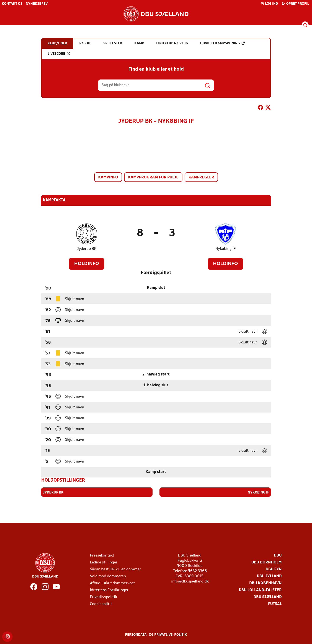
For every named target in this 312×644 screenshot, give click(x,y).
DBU (278, 555)
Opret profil (295, 4)
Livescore (59, 54)
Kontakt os (12, 4)
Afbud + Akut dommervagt (112, 583)
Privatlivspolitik (103, 597)
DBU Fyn (274, 569)
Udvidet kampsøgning (222, 43)
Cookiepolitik (101, 604)
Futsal (275, 604)
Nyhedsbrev (37, 4)
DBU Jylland (269, 576)
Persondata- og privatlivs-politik (156, 635)
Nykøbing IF (226, 249)
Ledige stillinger (104, 562)
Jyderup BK (87, 249)
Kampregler (201, 177)
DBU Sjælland (268, 597)
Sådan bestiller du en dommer (115, 569)
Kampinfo (108, 177)
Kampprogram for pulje (153, 177)
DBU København (265, 583)
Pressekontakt (102, 555)
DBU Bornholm (266, 562)
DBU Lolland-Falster (260, 590)
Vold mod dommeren (108, 576)
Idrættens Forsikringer (109, 590)
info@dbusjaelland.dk (190, 581)
